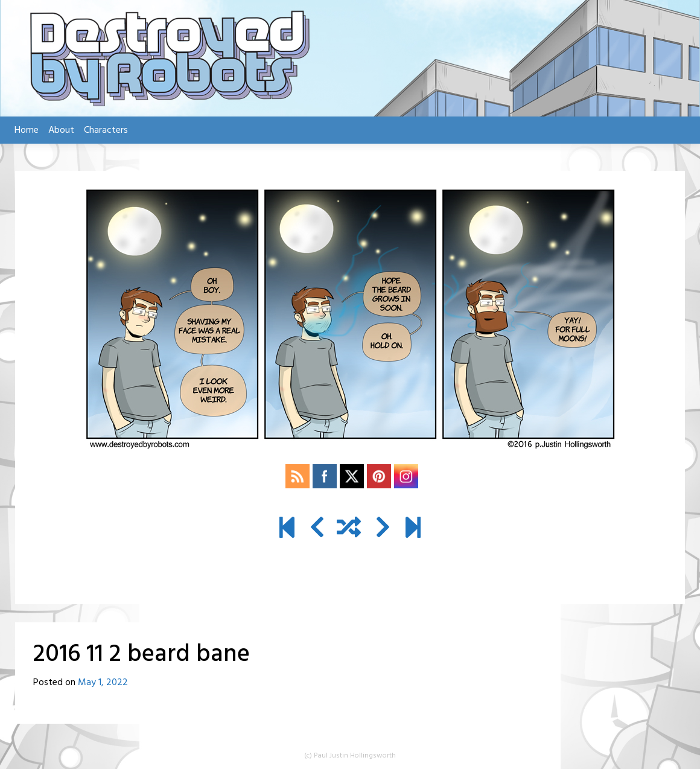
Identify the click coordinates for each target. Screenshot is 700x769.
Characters (106, 130)
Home (27, 130)
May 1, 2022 (103, 683)
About (61, 130)
